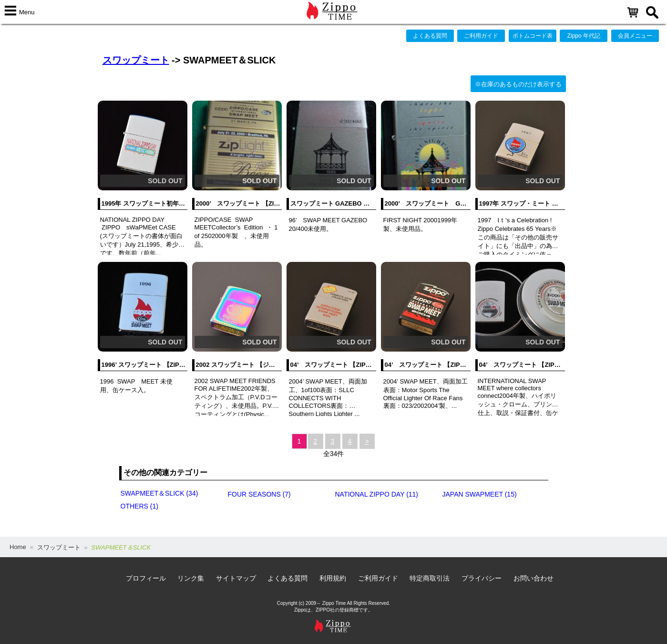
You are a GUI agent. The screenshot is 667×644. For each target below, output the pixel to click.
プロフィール (146, 578)
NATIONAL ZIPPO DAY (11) (377, 494)
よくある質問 (430, 36)
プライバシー (482, 578)
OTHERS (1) (139, 506)
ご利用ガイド (481, 36)
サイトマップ (236, 578)
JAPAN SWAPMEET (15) (480, 494)
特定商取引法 (430, 578)
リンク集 (191, 578)
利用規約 (333, 578)
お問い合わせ (534, 578)
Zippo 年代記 (584, 36)
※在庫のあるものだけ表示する (518, 84)
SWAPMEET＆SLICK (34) (159, 493)
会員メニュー (635, 36)
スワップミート (136, 60)
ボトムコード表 (533, 36)
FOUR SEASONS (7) (259, 494)
